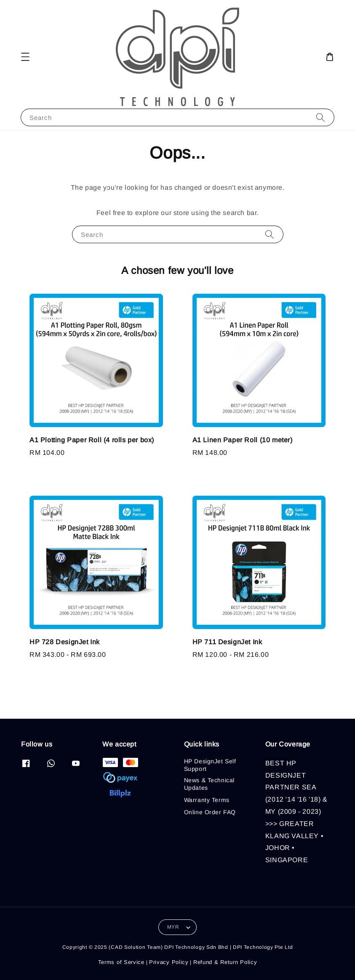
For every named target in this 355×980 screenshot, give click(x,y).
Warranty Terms (207, 800)
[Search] (320, 117)
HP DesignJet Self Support (210, 765)
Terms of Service (121, 962)
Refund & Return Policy (225, 962)
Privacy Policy (169, 962)
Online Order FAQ (210, 812)
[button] (25, 57)
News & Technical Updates (210, 784)
